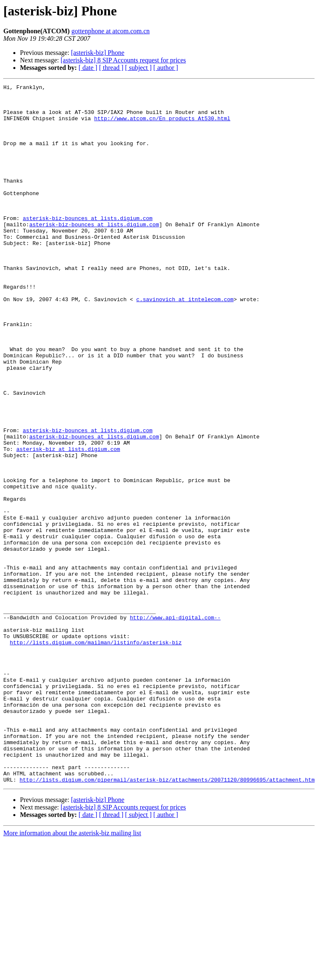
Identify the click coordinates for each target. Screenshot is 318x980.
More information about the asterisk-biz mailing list (72, 973)
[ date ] (88, 68)
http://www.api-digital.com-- (175, 725)
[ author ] (166, 68)
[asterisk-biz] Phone (98, 53)
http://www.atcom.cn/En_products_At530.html (162, 126)
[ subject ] (138, 68)
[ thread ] (111, 68)
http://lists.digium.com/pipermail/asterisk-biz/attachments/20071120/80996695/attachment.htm (167, 919)
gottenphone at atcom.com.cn (111, 31)
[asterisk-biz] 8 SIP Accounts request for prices (123, 60)
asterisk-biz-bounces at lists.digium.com (88, 245)
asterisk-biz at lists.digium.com (68, 522)
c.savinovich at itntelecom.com (185, 343)
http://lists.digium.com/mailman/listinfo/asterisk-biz (96, 755)
